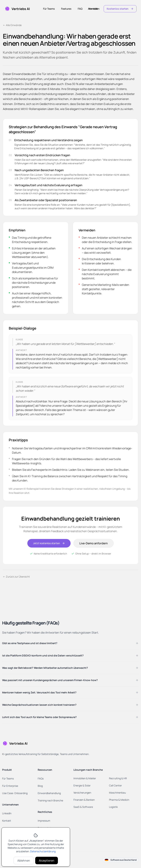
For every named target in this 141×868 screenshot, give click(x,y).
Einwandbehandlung (49, 793)
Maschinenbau (117, 793)
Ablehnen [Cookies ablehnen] (24, 861)
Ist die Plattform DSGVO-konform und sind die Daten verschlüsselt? (70, 656)
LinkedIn (7, 813)
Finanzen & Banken (84, 800)
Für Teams (49, 9)
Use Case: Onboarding (15, 793)
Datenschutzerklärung (43, 851)
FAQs (41, 778)
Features (66, 9)
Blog (40, 786)
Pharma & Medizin (119, 800)
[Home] (17, 9)
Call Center (115, 785)
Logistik (113, 807)
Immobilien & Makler (85, 778)
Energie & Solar (82, 785)
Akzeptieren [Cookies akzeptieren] (47, 861)
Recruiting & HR (118, 778)
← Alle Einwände (12, 25)
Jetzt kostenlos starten (49, 543)
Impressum (44, 821)
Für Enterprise (10, 786)
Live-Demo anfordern (94, 543)
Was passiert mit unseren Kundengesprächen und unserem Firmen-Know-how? (70, 680)
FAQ (80, 9)
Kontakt (93, 9)
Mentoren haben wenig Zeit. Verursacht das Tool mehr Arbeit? (70, 693)
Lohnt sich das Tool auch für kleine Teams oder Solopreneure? (70, 717)
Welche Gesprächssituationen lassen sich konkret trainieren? (70, 705)
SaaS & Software (83, 807)
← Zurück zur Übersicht (16, 577)
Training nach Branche (50, 800)
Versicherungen (82, 793)
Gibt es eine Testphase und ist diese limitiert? (70, 643)
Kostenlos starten (120, 9)
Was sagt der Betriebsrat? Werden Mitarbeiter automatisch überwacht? (70, 668)
